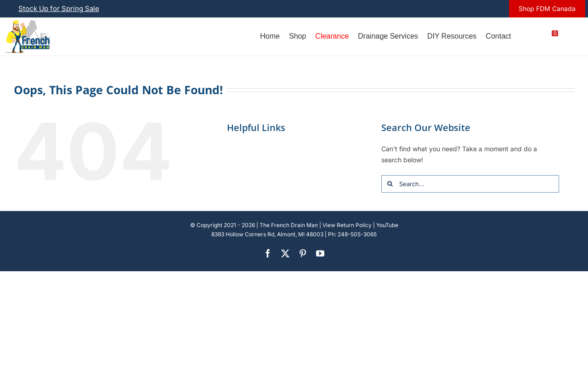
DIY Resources (452, 36)
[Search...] (470, 184)
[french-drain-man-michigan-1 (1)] (28, 23)
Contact (498, 36)
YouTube (387, 225)
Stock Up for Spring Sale (59, 9)
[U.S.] (572, 36)
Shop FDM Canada (547, 9)
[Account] (525, 36)
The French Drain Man (289, 225)
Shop (297, 36)
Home (270, 36)
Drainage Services (388, 36)
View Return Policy (347, 225)
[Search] (390, 184)
